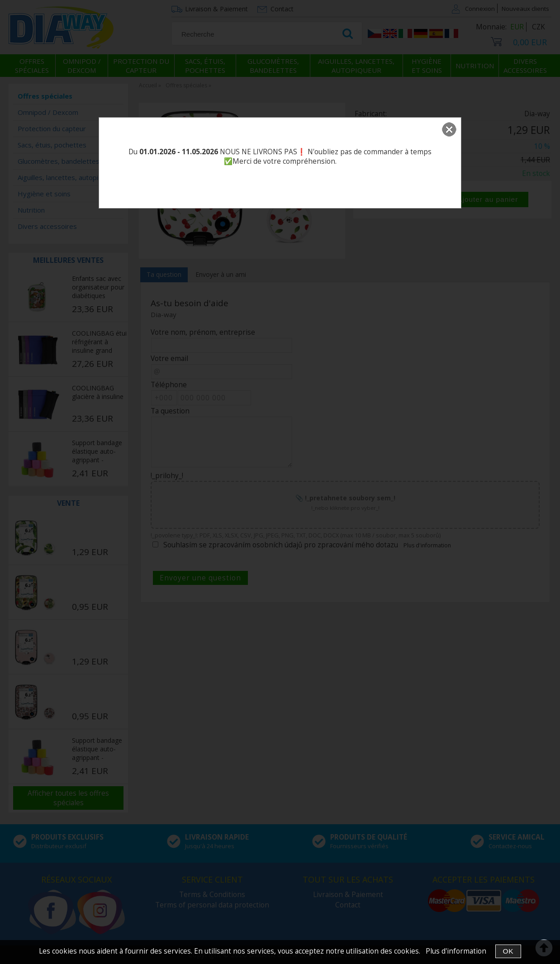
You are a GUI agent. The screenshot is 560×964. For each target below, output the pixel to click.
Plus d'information (456, 951)
